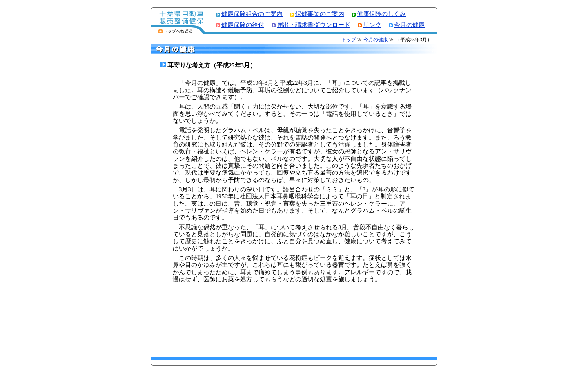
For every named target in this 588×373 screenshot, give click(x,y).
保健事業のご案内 (320, 14)
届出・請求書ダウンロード (314, 25)
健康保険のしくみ (381, 14)
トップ (349, 40)
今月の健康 (409, 25)
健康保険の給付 (243, 25)
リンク (372, 25)
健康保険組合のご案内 (252, 14)
